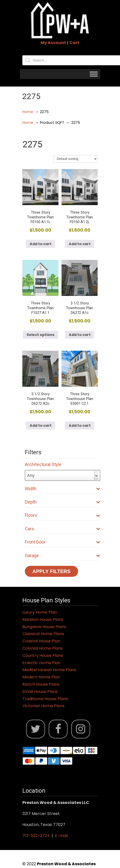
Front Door (63, 542)
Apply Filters (51, 571)
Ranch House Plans (41, 684)
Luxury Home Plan (40, 612)
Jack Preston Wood (60, 20)
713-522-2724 (36, 836)
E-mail (61, 836)
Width (63, 489)
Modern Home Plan (41, 677)
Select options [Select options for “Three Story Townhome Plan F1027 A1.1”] (41, 335)
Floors (63, 515)
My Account (53, 43)
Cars (63, 529)
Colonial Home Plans (42, 648)
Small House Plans (40, 692)
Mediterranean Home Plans (49, 670)
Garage (63, 555)
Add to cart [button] (41, 244)
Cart (74, 43)
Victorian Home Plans (43, 706)
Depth (63, 502)
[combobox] (63, 475)
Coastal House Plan (41, 641)
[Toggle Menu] (94, 74)
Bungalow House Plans (44, 627)
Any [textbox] (31, 475)
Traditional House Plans (45, 699)
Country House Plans (43, 656)
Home (28, 112)
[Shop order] (76, 159)
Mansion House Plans (43, 619)
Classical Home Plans (43, 634)
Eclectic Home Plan (41, 663)
